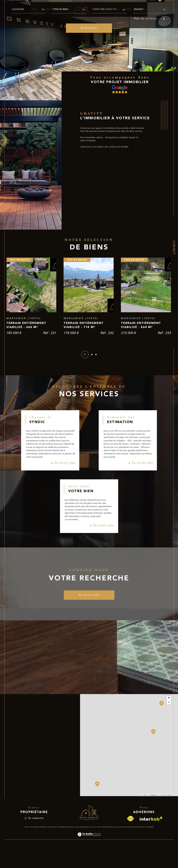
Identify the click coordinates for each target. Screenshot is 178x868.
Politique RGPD (139, 848)
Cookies (150, 848)
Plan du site (95, 848)
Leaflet (145, 816)
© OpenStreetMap (166, 816)
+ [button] (169, 719)
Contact (174, 248)
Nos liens (128, 848)
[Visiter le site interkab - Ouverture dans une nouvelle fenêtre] (151, 840)
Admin (120, 848)
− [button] (169, 724)
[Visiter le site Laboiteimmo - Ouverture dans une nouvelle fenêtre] (89, 859)
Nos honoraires (82, 848)
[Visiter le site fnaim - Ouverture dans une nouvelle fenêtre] (130, 840)
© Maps (153, 816)
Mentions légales (109, 848)
